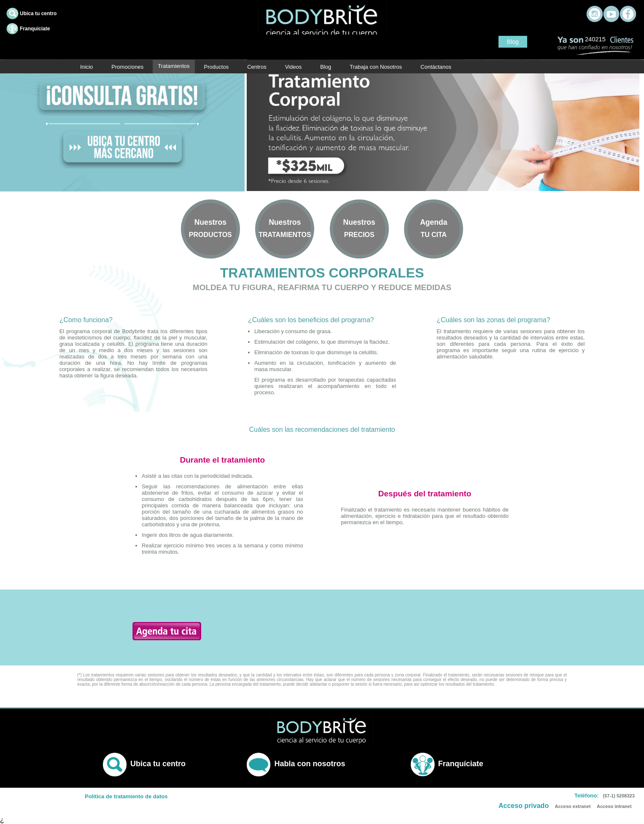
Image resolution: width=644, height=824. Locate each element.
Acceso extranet (573, 806)
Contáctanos (436, 67)
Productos (217, 67)
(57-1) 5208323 (619, 796)
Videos (294, 67)
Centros (257, 67)
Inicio (86, 67)
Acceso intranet (614, 806)
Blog (513, 42)
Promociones (127, 67)
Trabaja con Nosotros (376, 67)
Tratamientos (174, 66)
